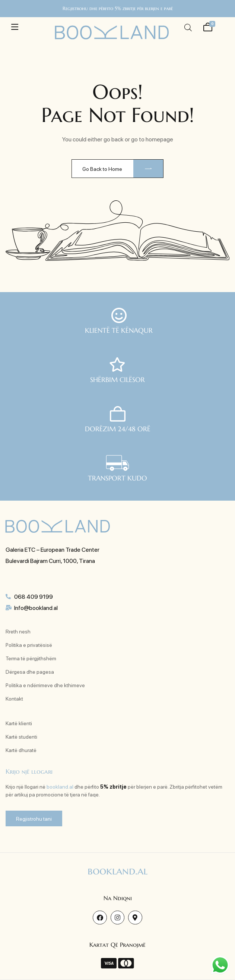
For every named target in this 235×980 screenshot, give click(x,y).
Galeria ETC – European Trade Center (53, 549)
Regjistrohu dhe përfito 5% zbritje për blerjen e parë (118, 8)
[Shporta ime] (208, 26)
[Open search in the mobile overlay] (188, 27)
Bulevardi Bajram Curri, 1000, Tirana (50, 561)
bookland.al (60, 786)
